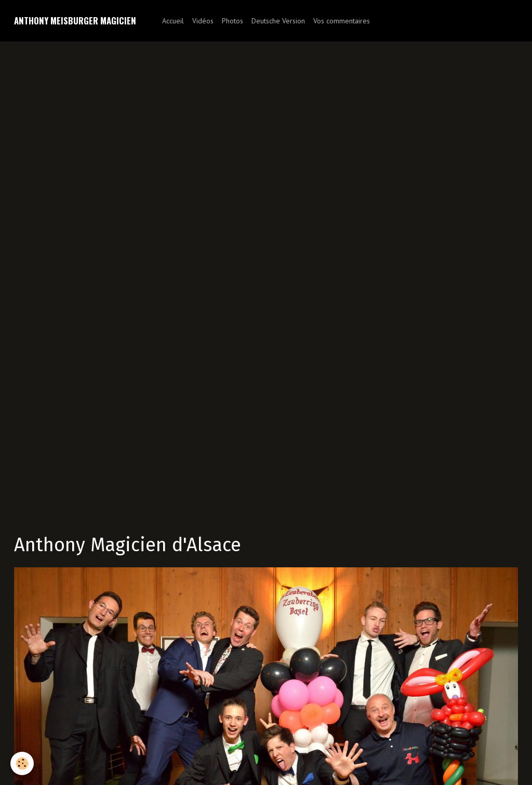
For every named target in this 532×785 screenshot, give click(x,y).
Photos (232, 21)
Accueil (173, 21)
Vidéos (203, 21)
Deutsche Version (278, 21)
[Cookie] (22, 763)
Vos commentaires (342, 21)
